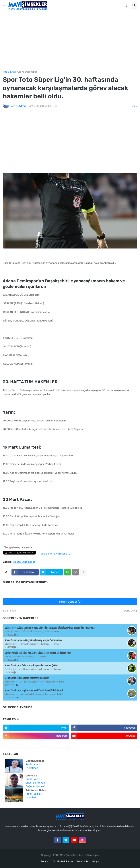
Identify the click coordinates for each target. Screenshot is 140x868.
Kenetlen (31, 797)
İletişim (45, 862)
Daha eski (130, 611)
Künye (95, 862)
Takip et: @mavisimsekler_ (55, 554)
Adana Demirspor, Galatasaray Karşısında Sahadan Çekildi (31, 665)
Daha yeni (10, 611)
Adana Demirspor (27, 72)
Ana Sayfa (9, 72)
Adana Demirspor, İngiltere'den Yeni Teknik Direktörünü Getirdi (34, 691)
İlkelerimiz (82, 862)
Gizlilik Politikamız (63, 862)
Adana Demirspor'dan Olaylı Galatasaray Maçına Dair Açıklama (33, 640)
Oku (17, 635)
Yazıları (38, 765)
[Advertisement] (70, 41)
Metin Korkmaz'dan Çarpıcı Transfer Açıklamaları (27, 678)
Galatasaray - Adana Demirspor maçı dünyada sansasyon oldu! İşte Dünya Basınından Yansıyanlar (50, 628)
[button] (4, 5)
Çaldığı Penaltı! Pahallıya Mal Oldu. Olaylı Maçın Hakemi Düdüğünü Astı (38, 653)
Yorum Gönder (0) (70, 602)
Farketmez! (32, 768)
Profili (29, 765)
